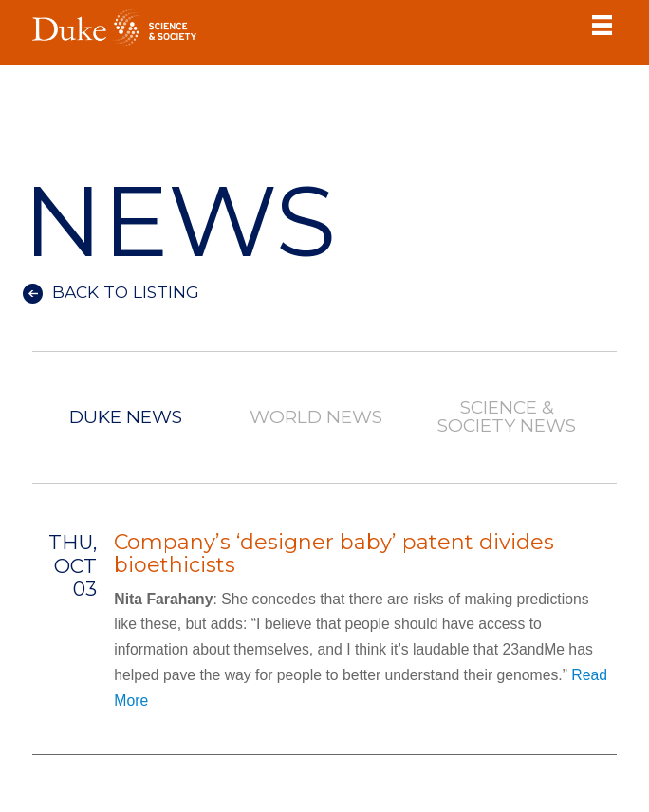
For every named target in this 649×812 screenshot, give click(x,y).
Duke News (126, 418)
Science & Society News (507, 417)
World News (317, 418)
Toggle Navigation (603, 25)
